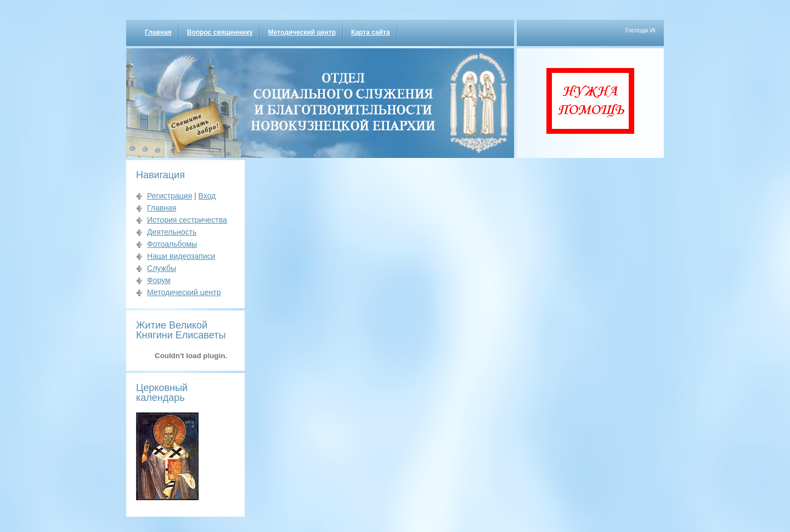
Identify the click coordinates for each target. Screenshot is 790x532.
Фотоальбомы (172, 244)
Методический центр (302, 32)
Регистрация (170, 196)
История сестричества (187, 220)
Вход (207, 196)
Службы (162, 268)
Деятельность (172, 232)
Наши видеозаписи (181, 256)
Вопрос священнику (220, 32)
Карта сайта (371, 32)
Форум (159, 280)
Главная (158, 32)
